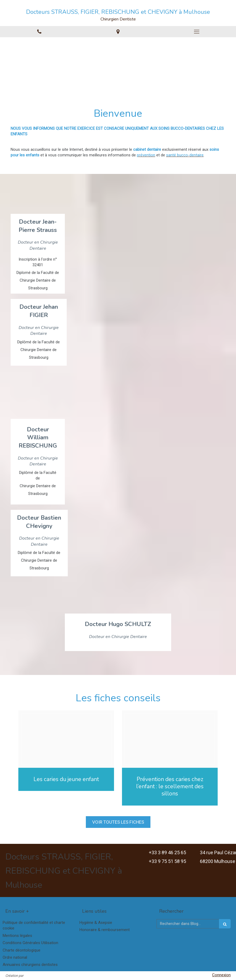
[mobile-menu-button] (197, 32)
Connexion (221, 975)
